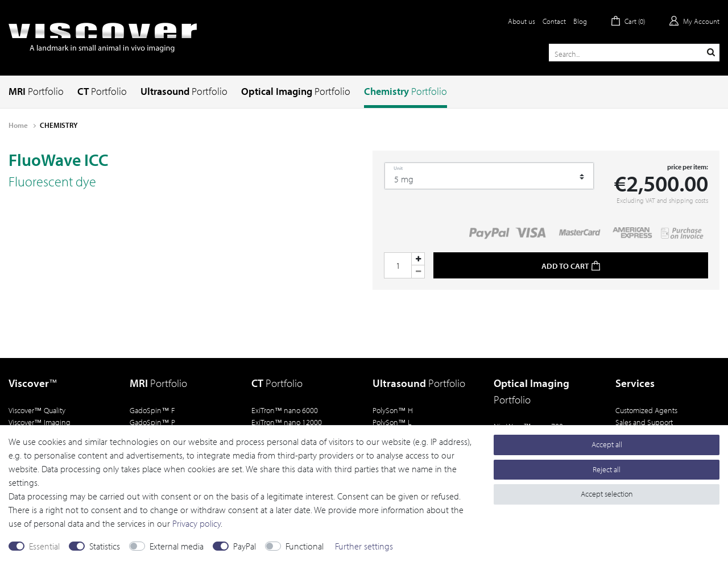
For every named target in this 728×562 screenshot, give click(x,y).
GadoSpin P (152, 422)
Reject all (607, 469)
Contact (554, 21)
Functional (305, 546)
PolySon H (393, 410)
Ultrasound (184, 91)
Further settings (364, 546)
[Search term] (634, 53)
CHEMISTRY (59, 125)
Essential (44, 546)
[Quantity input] (398, 265)
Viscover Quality (37, 410)
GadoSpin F (152, 410)
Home (19, 125)
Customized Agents (646, 410)
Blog (580, 21)
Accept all (607, 444)
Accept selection (607, 494)
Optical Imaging (296, 91)
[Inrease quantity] (418, 259)
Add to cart (571, 266)
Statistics (105, 546)
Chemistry (406, 91)
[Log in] (694, 21)
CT (102, 91)
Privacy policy (197, 523)
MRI (36, 91)
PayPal (245, 546)
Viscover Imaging (40, 422)
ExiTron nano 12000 (287, 422)
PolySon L (392, 422)
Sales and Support (644, 422)
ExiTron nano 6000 (285, 410)
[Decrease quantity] (418, 272)
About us (522, 21)
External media (177, 546)
